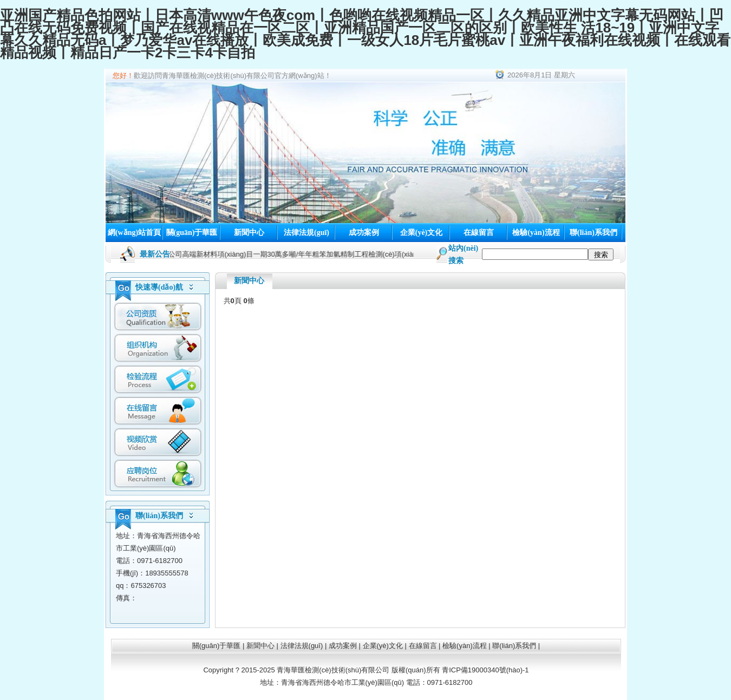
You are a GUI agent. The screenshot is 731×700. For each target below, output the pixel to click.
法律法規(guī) (306, 233)
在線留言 (479, 233)
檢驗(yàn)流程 (536, 233)
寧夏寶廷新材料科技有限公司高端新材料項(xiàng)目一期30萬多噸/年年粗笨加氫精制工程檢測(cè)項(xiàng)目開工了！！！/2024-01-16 (302, 254)
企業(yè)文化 (422, 233)
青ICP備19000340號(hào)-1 (485, 670)
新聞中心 (249, 233)
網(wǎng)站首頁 (134, 233)
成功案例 (364, 233)
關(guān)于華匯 (192, 233)
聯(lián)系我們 (593, 233)
